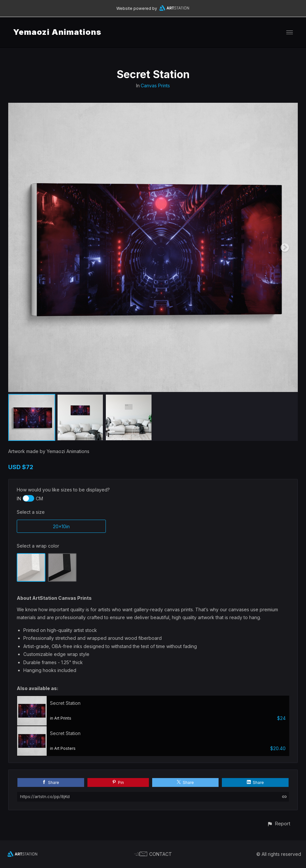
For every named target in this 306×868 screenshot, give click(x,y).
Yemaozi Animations (57, 32)
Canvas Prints (155, 86)
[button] (279, 824)
